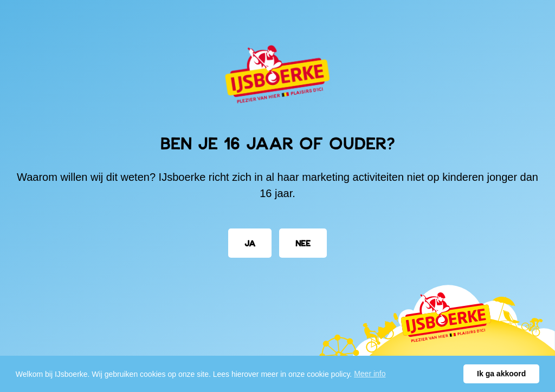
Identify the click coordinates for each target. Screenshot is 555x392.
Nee (303, 243)
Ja (250, 243)
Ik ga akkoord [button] (501, 374)
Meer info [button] (370, 374)
